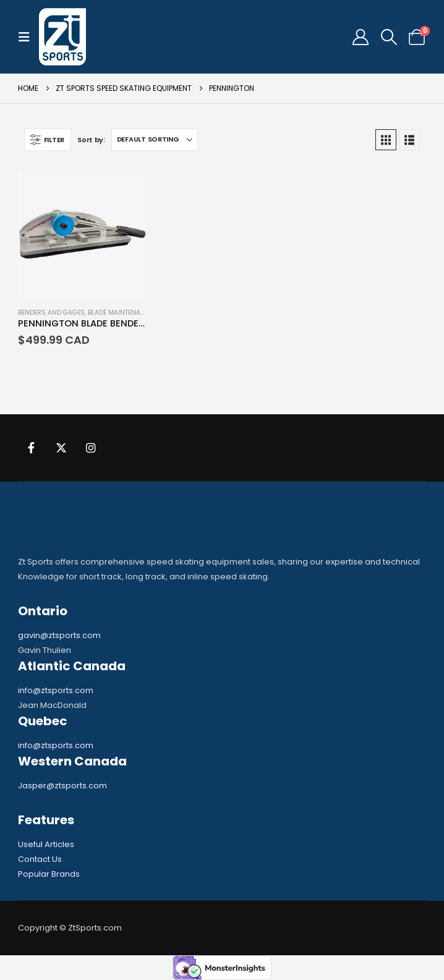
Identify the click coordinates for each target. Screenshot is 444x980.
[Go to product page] (82, 233)
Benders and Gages (51, 313)
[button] (28, 37)
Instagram (91, 448)
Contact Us (40, 859)
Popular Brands (49, 874)
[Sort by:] (155, 140)
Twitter (61, 448)
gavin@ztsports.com (59, 635)
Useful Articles (46, 844)
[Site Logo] (62, 37)
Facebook (32, 448)
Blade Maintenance (120, 313)
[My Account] (361, 37)
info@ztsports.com (56, 690)
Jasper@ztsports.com (62, 786)
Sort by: (91, 140)
